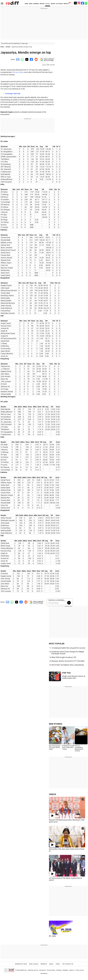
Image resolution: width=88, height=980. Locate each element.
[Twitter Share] (27, 59)
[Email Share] (17, 59)
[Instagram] (79, 3)
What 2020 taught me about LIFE (64, 657)
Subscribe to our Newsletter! (56, 600)
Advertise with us (33, 970)
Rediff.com (23, 970)
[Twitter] (75, 3)
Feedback (65, 970)
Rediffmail (44, 964)
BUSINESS (36, 4)
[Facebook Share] (31, 59)
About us (72, 970)
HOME (26, 4)
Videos (58, 964)
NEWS (31, 4)
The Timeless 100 (68, 964)
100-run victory (18, 72)
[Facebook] (83, 3)
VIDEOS (52, 794)
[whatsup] (86, 3)
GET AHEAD (59, 4)
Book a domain (34, 964)
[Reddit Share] (36, 59)
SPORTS (53, 4)
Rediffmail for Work (21, 964)
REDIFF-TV (67, 4)
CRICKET (48, 4)
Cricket (8, 47)
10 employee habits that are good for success (68, 648)
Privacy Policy (51, 970)
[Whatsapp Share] (22, 59)
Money (51, 964)
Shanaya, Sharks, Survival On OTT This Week (68, 661)
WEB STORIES (56, 724)
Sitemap (59, 970)
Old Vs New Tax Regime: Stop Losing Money (68, 665)
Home (2, 47)
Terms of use (80, 970)
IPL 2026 (52, 936)
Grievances (44, 973)
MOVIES (42, 4)
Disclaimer (43, 970)
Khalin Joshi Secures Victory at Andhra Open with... (74, 677)
